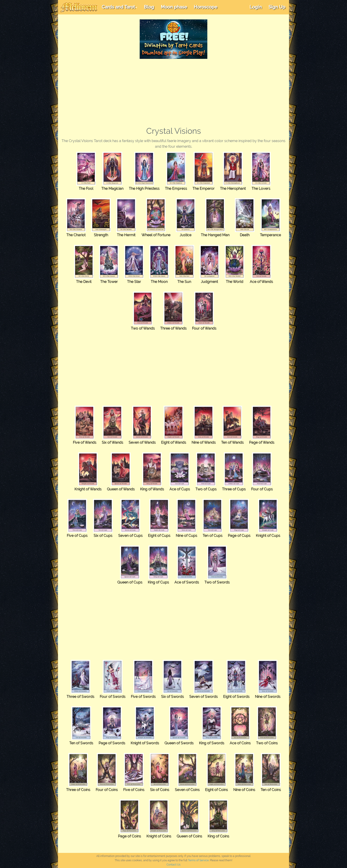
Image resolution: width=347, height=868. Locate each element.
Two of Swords (217, 582)
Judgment (209, 282)
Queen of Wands (121, 489)
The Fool (86, 188)
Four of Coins (107, 790)
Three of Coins (78, 790)
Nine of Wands (204, 442)
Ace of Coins (240, 743)
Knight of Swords (145, 743)
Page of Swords (112, 743)
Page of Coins (130, 836)
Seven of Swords (204, 696)
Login (256, 7)
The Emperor (204, 188)
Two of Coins (267, 743)
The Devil (84, 282)
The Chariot (76, 235)
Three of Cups (234, 489)
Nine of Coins (244, 790)
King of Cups (158, 582)
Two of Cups (206, 489)
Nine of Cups (186, 535)
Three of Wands (173, 328)
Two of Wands (143, 328)
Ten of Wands (232, 442)
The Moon (159, 282)
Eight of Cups (159, 535)
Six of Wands (112, 442)
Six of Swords (172, 696)
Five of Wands (85, 442)
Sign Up (277, 7)
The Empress (176, 188)
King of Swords (212, 743)
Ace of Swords (187, 582)
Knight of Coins (159, 836)
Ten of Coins (271, 790)
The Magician (112, 188)
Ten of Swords (81, 743)
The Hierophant (233, 188)
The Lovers (261, 188)
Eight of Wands (174, 442)
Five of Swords (143, 696)
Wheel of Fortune (156, 235)
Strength (101, 235)
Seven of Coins (187, 790)
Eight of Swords (236, 696)
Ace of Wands (261, 282)
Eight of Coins (216, 790)
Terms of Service (198, 860)
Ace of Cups (180, 489)
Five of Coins (134, 790)
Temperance (270, 235)
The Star (134, 282)
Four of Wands (204, 328)
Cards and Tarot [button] (119, 7)
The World (235, 282)
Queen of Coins (189, 836)
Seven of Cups (130, 535)
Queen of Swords (179, 743)
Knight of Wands (88, 489)
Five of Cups (77, 535)
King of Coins (218, 836)
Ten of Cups (213, 535)
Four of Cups (262, 489)
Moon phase (174, 7)
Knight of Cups (268, 535)
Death (245, 235)
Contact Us (173, 865)
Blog (149, 7)
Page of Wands (262, 442)
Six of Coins (160, 790)
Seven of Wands (142, 442)
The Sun (184, 282)
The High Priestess (144, 188)
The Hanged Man (215, 235)
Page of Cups (239, 535)
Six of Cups (103, 535)
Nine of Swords (268, 696)
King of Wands (152, 489)
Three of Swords (80, 696)
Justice (185, 235)
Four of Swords (113, 696)
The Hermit (126, 235)
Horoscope (206, 7)
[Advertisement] (173, 93)
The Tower (109, 282)
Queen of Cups (130, 582)
